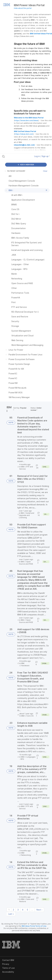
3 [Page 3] (18, 910)
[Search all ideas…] (17, 156)
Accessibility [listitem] (8, 972)
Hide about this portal (23, 8)
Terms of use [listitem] (8, 968)
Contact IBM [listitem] (8, 960)
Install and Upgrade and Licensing (26, 515)
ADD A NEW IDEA (26, 165)
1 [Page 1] (9, 910)
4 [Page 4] (23, 910)
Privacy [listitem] (6, 964)
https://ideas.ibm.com (24, 134)
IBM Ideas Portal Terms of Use (34, 926)
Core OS (30, 716)
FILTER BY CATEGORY (15, 171)
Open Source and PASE (26, 563)
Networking (26, 855)
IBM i (23, 467)
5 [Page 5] (27, 910)
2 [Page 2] (13, 910)
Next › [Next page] (39, 910)
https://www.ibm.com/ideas (26, 120)
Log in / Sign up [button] (42, 156)
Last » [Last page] (11, 914)
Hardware (25, 666)
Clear (45, 171)
